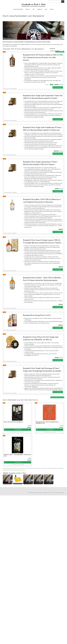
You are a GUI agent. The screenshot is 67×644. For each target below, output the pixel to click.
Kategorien (52, 49)
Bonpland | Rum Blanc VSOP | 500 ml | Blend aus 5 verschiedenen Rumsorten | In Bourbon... (42, 201)
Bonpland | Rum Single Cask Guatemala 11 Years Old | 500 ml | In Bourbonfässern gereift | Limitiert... (43, 97)
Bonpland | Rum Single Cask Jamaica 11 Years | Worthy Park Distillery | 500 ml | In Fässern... (40, 163)
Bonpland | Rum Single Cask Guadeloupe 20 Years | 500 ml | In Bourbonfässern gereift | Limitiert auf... (42, 129)
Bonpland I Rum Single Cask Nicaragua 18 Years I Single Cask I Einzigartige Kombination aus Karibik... (43, 370)
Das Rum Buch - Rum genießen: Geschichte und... (17, 455)
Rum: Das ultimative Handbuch (13, 422)
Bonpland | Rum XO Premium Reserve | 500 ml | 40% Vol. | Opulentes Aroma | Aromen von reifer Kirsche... (43, 57)
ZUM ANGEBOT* (58, 87)
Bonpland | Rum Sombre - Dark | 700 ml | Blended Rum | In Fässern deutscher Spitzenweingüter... (42, 279)
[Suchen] (63, 2)
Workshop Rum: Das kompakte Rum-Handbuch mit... (48, 423)
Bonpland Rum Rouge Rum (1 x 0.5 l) (37, 315)
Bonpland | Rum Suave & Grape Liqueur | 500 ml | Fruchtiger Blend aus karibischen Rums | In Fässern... (43, 241)
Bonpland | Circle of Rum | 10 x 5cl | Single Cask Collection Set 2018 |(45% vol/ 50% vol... (41, 338)
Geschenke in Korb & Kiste (34, 4)
